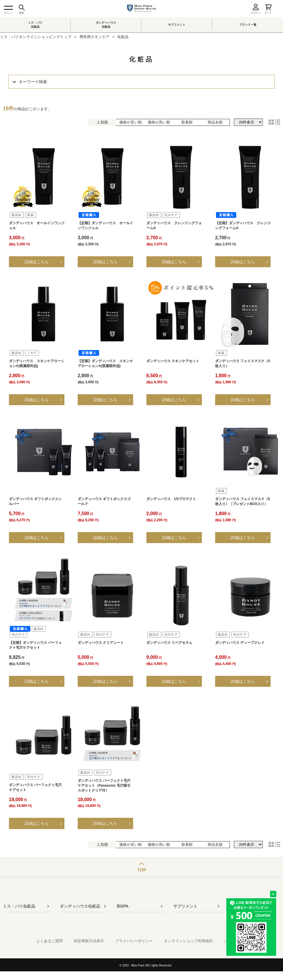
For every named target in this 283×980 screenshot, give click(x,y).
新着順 (187, 122)
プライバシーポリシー (134, 941)
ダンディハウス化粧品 (106, 25)
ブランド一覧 (248, 25)
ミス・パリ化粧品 (35, 25)
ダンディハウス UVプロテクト (171, 499)
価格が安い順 (131, 122)
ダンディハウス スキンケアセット (173, 361)
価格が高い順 (159, 122)
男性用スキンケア (94, 37)
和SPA (123, 906)
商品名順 (215, 122)
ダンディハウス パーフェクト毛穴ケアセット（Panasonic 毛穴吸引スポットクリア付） (104, 786)
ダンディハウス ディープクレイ (240, 643)
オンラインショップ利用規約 (188, 941)
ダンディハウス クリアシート (101, 643)
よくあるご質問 (50, 941)
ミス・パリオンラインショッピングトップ (36, 37)
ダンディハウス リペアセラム (169, 643)
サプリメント (177, 25)
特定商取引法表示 (89, 941)
